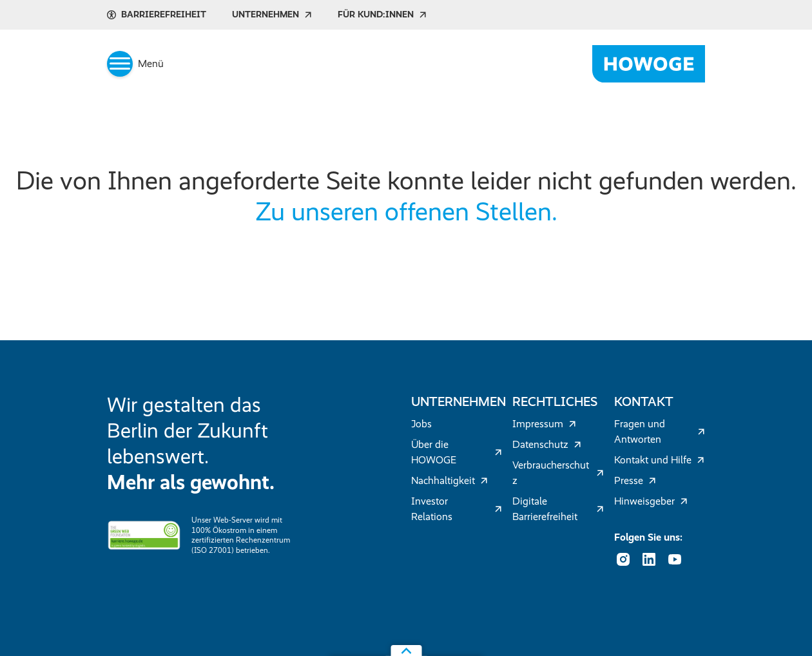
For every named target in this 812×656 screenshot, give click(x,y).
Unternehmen (272, 15)
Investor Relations (457, 509)
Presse (635, 480)
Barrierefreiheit (157, 15)
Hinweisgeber (651, 501)
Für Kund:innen (382, 15)
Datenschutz (547, 444)
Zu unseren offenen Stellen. (406, 211)
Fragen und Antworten (660, 431)
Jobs (421, 424)
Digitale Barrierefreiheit (558, 509)
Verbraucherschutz (558, 473)
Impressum (544, 424)
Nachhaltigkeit (450, 480)
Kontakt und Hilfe (659, 460)
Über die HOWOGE (457, 452)
